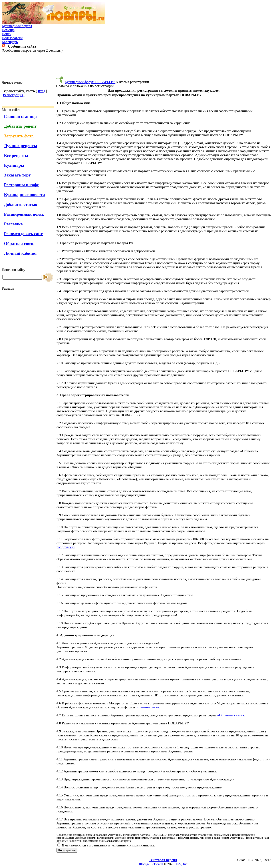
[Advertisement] (138, 66)
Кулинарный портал (17, 26)
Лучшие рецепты (21, 146)
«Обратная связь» (231, 715)
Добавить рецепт (20, 126)
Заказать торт (17, 175)
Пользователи (12, 38)
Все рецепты (16, 155)
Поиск (7, 34)
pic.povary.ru (66, 547)
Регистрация (13, 95)
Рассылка (13, 224)
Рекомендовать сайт (23, 234)
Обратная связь (19, 244)
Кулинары (14, 165)
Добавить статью (21, 204)
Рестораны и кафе (21, 185)
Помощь (8, 30)
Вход (41, 91)
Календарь (10, 42)
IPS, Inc (182, 864)
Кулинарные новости (24, 195)
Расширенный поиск (24, 214)
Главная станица (20, 116)
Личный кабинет (20, 253)
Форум (144, 864)
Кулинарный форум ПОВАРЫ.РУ (90, 82)
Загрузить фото (19, 136)
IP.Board (157, 864)
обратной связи (147, 707)
